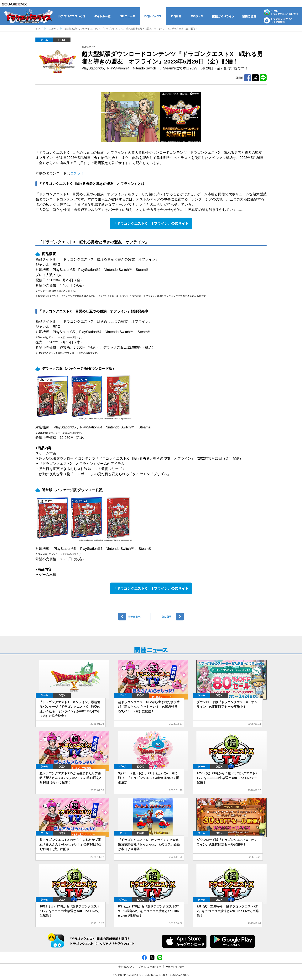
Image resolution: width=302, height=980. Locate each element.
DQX (62, 40)
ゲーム (44, 40)
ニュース (53, 29)
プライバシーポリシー (150, 967)
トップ (39, 29)
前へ (134, 617)
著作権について (126, 967)
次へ (168, 617)
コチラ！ (77, 173)
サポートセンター (175, 967)
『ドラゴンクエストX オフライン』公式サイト (151, 224)
